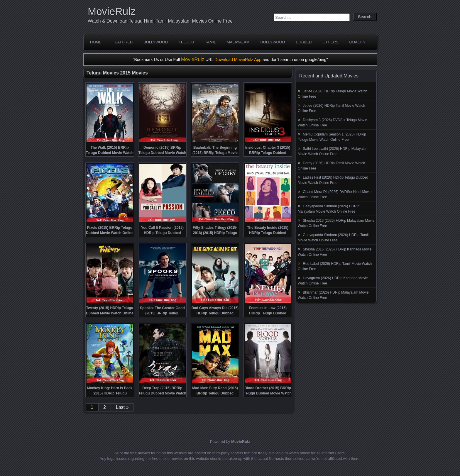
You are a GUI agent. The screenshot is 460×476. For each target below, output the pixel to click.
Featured (122, 42)
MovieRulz (112, 11)
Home (96, 42)
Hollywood (273, 42)
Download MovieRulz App (238, 60)
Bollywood (156, 42)
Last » (122, 407)
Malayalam (238, 42)
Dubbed (304, 42)
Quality (357, 42)
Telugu (186, 42)
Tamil (210, 42)
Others (330, 42)
